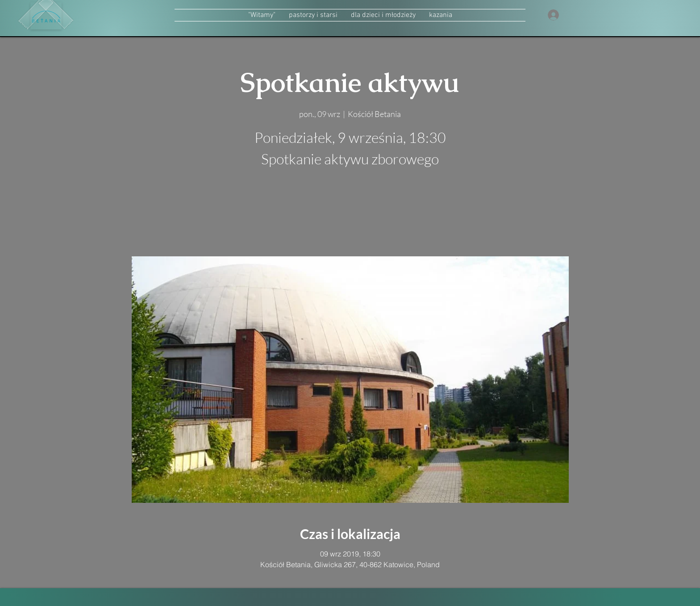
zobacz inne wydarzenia (350, 214)
